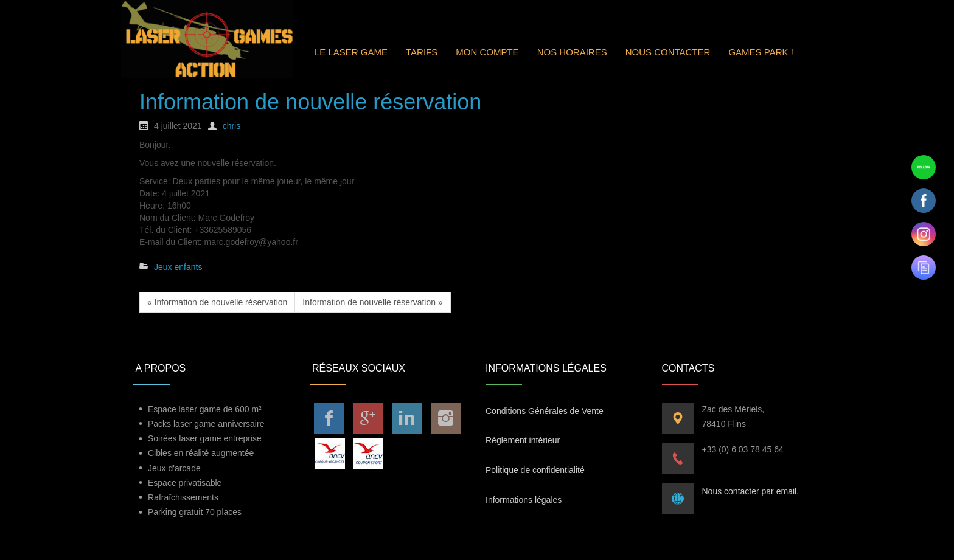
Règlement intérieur (523, 440)
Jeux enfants (178, 267)
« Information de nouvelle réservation (217, 302)
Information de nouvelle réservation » (372, 302)
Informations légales (524, 500)
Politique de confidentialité (535, 470)
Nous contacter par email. (751, 491)
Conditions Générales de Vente (545, 411)
